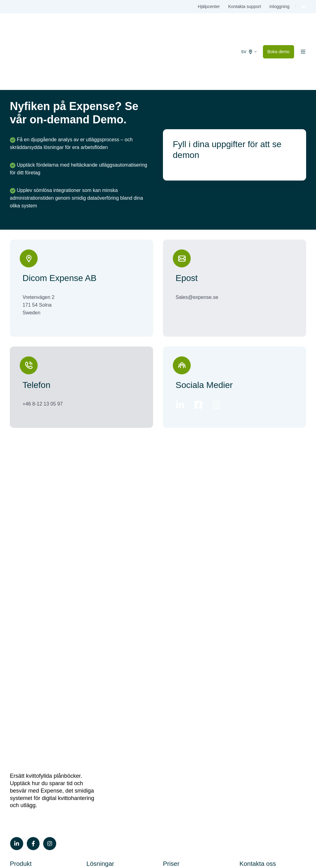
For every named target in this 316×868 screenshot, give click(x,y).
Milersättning (24, 662)
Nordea (94, 672)
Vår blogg (21, 762)
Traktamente (24, 651)
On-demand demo (30, 751)
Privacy (299, 844)
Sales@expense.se (197, 252)
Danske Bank (101, 662)
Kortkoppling (24, 630)
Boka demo (278, 29)
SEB (91, 651)
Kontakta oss (258, 616)
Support (248, 641)
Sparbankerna (102, 693)
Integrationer (24, 683)
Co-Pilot (19, 672)
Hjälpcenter (209, 6)
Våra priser (175, 630)
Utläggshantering (29, 641)
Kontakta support (244, 6)
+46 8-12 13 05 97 (43, 358)
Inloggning (279, 6)
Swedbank (98, 630)
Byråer (94, 704)
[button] (303, 29)
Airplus (94, 683)
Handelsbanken (104, 641)
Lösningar (100, 616)
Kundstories (23, 772)
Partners (96, 714)
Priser (171, 616)
